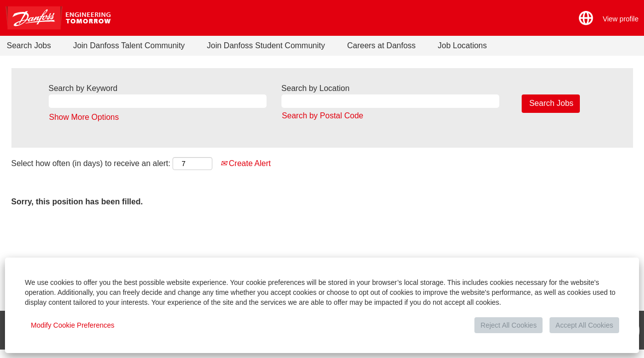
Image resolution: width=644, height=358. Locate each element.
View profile (621, 19)
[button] (586, 18)
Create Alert (246, 163)
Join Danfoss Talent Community (129, 45)
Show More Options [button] (84, 117)
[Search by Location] (390, 101)
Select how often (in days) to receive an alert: (91, 163)
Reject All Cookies (508, 325)
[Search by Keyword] (158, 101)
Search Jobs (29, 45)
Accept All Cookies (584, 325)
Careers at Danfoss (381, 45)
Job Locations (462, 45)
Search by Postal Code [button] (323, 116)
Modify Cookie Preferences (73, 325)
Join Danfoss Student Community (266, 45)
